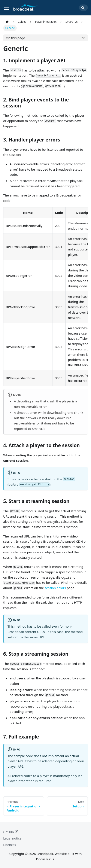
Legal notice (12, 838)
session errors (55, 588)
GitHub (10, 832)
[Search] (83, 8)
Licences (10, 845)
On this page (15, 38)
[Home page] (7, 22)
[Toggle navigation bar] (6, 8)
